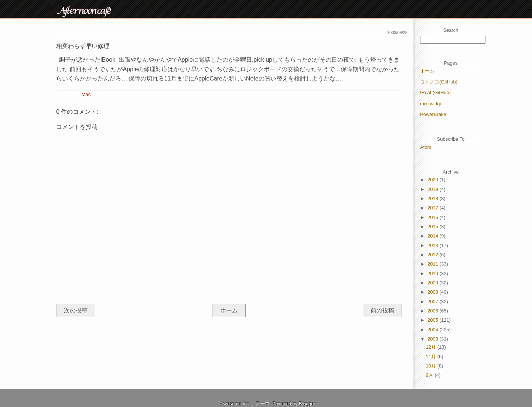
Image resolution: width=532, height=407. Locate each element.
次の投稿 (76, 310)
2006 (434, 311)
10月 (432, 366)
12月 (432, 347)
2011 (434, 264)
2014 (434, 236)
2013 (434, 245)
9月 (430, 375)
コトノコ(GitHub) (439, 82)
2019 (434, 189)
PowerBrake (433, 114)
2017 (434, 208)
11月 (432, 357)
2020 (434, 180)
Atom (426, 147)
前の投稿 (382, 310)
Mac (86, 94)
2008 (434, 292)
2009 (434, 283)
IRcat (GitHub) (435, 93)
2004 (434, 330)
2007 (434, 302)
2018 (434, 199)
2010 (434, 273)
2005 (434, 320)
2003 (434, 339)
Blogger (307, 403)
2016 (434, 217)
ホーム (229, 310)
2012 (434, 255)
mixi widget (432, 104)
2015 (434, 227)
